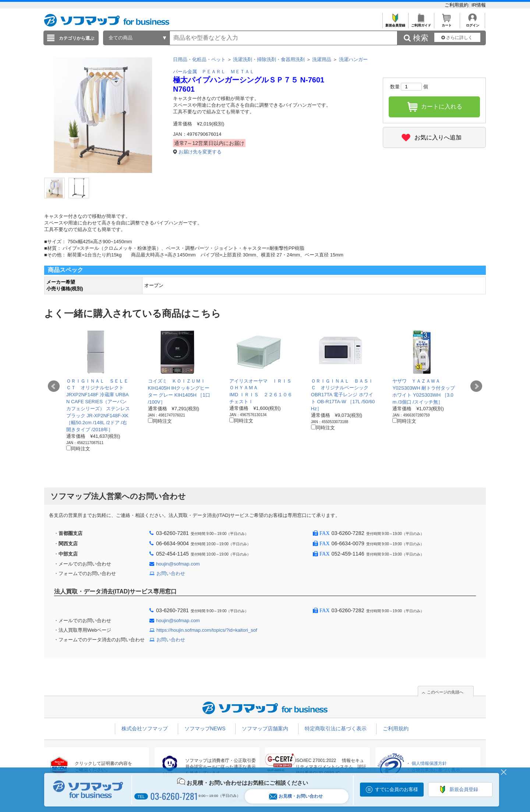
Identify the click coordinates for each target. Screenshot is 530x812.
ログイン (472, 23)
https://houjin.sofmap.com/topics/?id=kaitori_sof (207, 630)
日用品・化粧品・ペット (199, 59)
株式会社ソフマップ (145, 728)
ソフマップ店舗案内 (265, 728)
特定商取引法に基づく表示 (336, 728)
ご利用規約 (457, 5)
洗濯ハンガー (353, 59)
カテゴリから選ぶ (77, 38)
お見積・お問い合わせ (296, 796)
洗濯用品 (322, 59)
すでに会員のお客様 (397, 789)
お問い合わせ (171, 573)
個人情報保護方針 (429, 763)
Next (476, 386)
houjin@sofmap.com (178, 564)
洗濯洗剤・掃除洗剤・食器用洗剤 (269, 59)
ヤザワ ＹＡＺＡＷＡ (416, 381)
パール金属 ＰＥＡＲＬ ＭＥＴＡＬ (214, 72)
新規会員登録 (395, 23)
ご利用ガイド (421, 23)
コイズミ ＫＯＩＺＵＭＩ (177, 381)
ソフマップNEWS (205, 728)
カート (447, 23)
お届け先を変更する (200, 152)
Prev (54, 386)
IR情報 (479, 5)
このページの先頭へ (445, 692)
